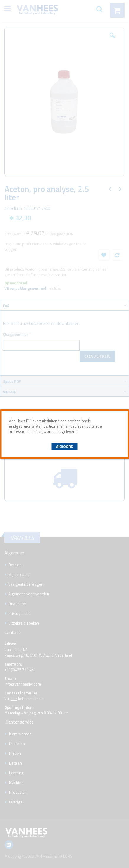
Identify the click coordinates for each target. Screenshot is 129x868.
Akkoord (65, 447)
